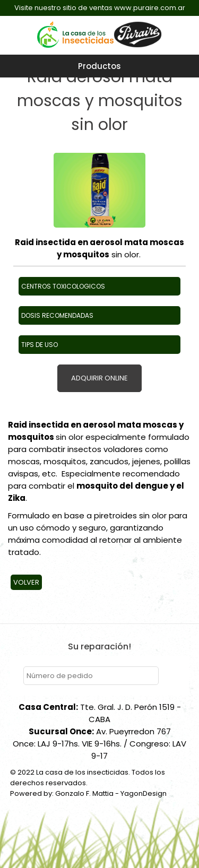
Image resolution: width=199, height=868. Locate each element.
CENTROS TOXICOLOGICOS (63, 286)
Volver (26, 582)
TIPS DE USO (40, 345)
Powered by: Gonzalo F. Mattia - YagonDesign (88, 793)
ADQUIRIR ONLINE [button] (99, 378)
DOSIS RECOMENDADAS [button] (57, 315)
